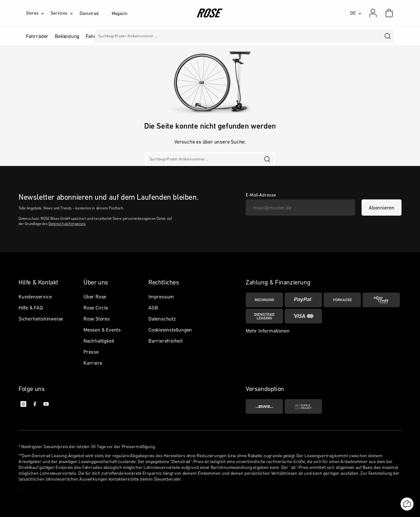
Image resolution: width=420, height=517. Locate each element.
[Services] (65, 13)
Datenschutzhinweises (67, 224)
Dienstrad (89, 13)
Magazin (120, 13)
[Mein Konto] (373, 13)
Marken (185, 36)
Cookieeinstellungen (170, 330)
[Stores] (38, 13)
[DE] (356, 13)
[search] (388, 36)
